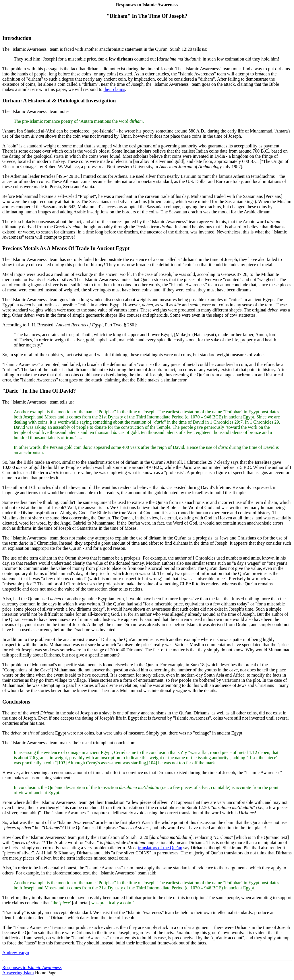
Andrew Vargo (16, 953)
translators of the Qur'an (160, 848)
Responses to (32, 968)
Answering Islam (18, 973)
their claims (114, 89)
